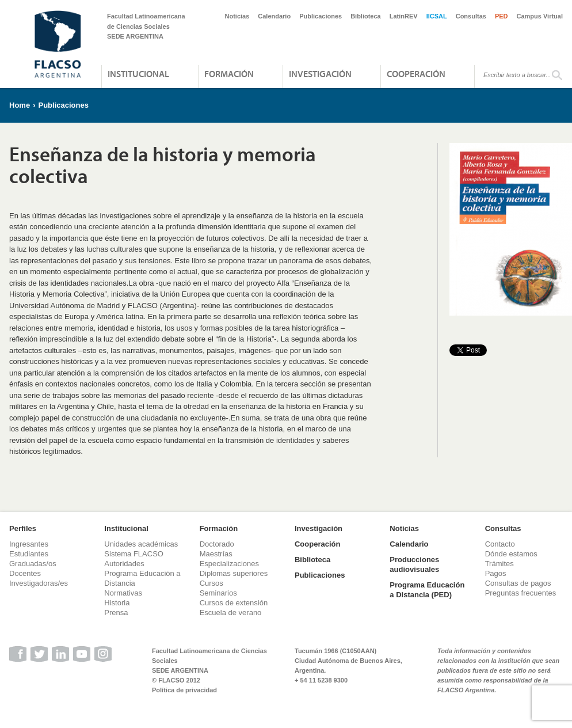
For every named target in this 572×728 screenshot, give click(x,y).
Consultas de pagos (518, 583)
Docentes (25, 573)
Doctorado (217, 544)
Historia (117, 603)
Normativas (123, 593)
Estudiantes (29, 554)
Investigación (320, 74)
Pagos (496, 573)
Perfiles (23, 528)
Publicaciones (321, 16)
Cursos (211, 583)
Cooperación (416, 74)
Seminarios (218, 593)
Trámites (499, 564)
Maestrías (216, 554)
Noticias (237, 16)
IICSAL (437, 16)
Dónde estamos (511, 554)
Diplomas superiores (234, 573)
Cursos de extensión (234, 603)
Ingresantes (29, 544)
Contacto (500, 544)
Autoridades (124, 564)
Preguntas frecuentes (521, 593)
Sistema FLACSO (134, 554)
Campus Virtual (540, 16)
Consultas (471, 16)
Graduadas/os (33, 564)
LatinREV (404, 16)
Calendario (274, 16)
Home (20, 105)
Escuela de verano (231, 613)
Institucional (138, 74)
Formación (229, 74)
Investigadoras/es (39, 583)
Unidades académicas (141, 544)
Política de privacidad (184, 690)
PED (502, 16)
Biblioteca (366, 16)
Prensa (116, 613)
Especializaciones (229, 564)
